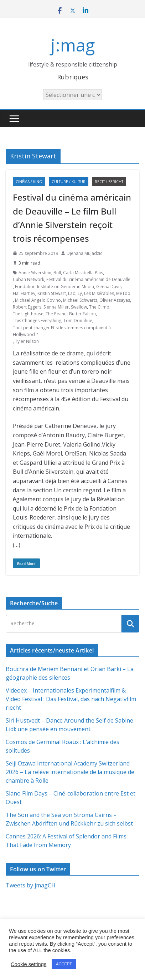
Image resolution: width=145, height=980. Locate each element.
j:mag (73, 45)
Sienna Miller (56, 307)
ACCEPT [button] (64, 964)
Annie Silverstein (35, 273)
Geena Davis (109, 287)
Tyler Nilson (27, 341)
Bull (57, 273)
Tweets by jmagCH (31, 885)
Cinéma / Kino (29, 182)
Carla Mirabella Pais (83, 273)
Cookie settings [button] (29, 964)
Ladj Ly (75, 293)
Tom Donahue (78, 321)
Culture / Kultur (69, 182)
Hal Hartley (24, 293)
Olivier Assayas (115, 300)
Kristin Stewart (52, 293)
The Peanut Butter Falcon (71, 314)
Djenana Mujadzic (84, 253)
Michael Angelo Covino (38, 300)
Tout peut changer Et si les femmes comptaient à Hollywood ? (62, 331)
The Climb (99, 307)
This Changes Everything (37, 321)
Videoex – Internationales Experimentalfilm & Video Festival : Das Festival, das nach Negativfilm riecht (71, 699)
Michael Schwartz (80, 300)
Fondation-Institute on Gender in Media (55, 287)
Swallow (79, 307)
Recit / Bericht (109, 182)
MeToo (123, 293)
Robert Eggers (27, 307)
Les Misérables (99, 293)
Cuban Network (29, 279)
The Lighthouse (28, 314)
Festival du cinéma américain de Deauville (88, 279)
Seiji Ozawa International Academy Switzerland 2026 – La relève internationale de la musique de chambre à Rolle (70, 772)
